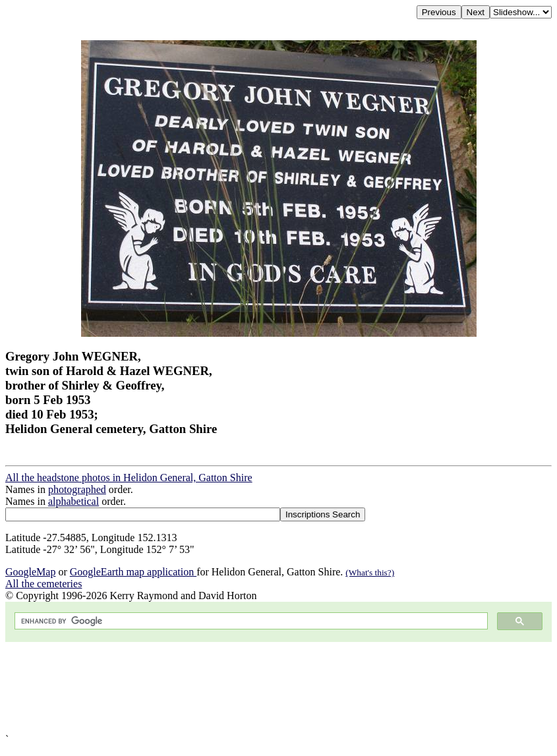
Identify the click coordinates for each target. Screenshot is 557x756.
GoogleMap (30, 572)
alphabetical (73, 501)
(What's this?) (370, 572)
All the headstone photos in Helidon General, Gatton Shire (129, 478)
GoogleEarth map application (133, 572)
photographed (77, 489)
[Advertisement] (278, 688)
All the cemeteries (44, 584)
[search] (250, 621)
